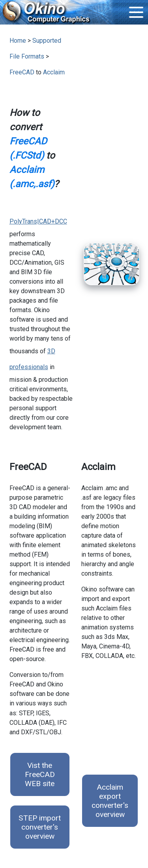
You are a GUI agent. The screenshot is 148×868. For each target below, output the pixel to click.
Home (18, 41)
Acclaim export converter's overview (110, 801)
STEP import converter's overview (40, 827)
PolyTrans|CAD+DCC (38, 221)
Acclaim (54, 72)
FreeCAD (22, 72)
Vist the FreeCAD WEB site (40, 774)
